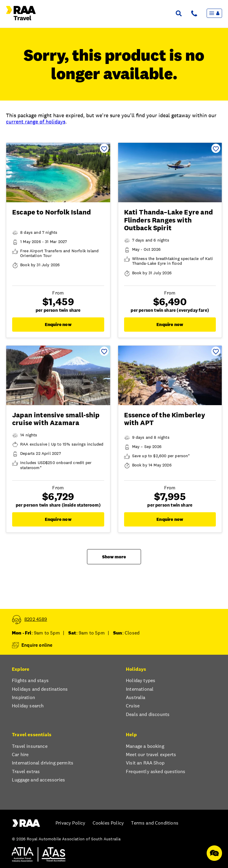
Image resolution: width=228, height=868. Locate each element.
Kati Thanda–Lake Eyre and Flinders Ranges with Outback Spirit (168, 220)
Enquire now (58, 324)
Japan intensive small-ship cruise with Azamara (56, 419)
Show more (114, 557)
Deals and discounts (148, 715)
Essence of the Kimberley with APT (165, 419)
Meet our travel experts (151, 755)
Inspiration (23, 698)
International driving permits (43, 763)
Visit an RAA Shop (145, 763)
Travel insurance (30, 746)
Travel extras (26, 772)
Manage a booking (145, 746)
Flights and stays (30, 681)
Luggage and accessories (38, 780)
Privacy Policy (70, 823)
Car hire (20, 755)
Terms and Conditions (155, 823)
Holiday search (28, 706)
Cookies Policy (108, 823)
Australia (136, 698)
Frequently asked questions (156, 772)
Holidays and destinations (40, 689)
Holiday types (141, 681)
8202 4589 (36, 619)
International (140, 689)
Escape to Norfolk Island (52, 212)
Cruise (133, 706)
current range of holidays (36, 122)
